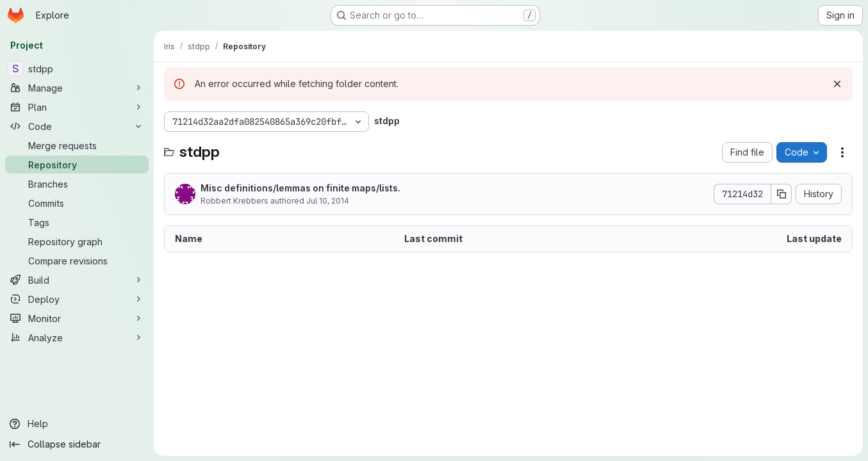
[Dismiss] (837, 84)
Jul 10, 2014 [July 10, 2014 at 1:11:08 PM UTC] (328, 201)
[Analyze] (77, 337)
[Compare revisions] (77, 261)
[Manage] (77, 88)
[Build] (77, 280)
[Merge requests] (77, 145)
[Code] (77, 126)
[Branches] (77, 184)
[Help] (77, 424)
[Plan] (77, 107)
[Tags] (77, 222)
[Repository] (77, 165)
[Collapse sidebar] (77, 444)
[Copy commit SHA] (782, 194)
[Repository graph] (77, 241)
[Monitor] (77, 318)
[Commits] (77, 203)
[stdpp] (77, 69)
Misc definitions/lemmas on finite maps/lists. (300, 188)
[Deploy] (77, 299)
